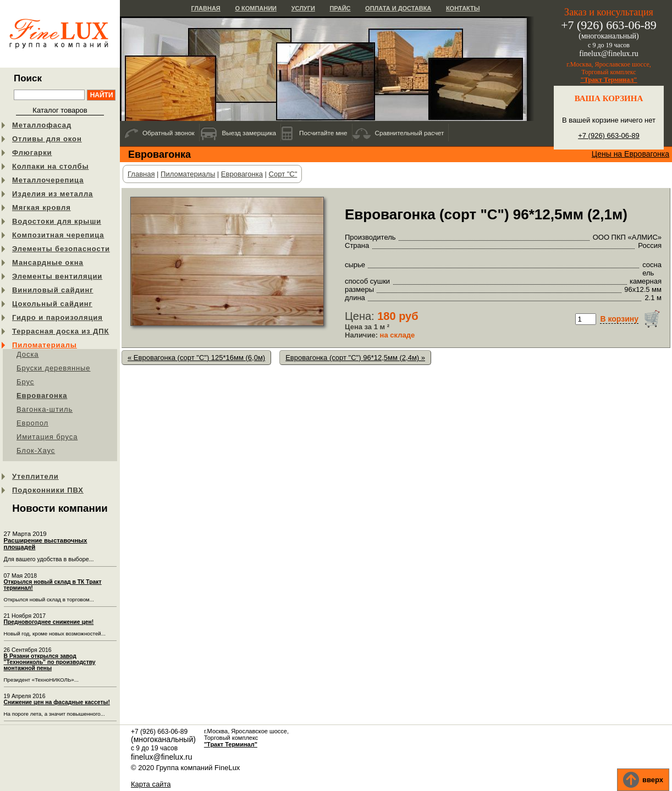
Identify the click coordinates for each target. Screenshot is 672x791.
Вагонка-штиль (45, 409)
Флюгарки (32, 153)
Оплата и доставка (398, 8)
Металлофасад (42, 125)
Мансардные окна (48, 262)
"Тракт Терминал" (609, 80)
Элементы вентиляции (57, 276)
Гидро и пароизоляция (57, 317)
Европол (32, 423)
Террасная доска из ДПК (60, 331)
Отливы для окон (47, 139)
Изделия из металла (53, 194)
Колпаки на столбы (50, 166)
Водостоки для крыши (57, 221)
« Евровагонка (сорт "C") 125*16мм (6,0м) (196, 358)
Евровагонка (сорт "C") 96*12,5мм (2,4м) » (355, 358)
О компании (256, 8)
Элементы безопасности (61, 249)
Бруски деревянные (54, 368)
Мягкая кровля (42, 208)
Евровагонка (42, 395)
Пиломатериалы (45, 345)
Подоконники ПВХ (48, 490)
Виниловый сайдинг (53, 290)
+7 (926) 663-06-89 (609, 135)
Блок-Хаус (36, 450)
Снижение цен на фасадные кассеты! (57, 702)
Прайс (340, 8)
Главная (205, 8)
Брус (25, 382)
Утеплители (35, 476)
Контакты (463, 8)
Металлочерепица (48, 180)
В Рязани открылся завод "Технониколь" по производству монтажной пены (50, 662)
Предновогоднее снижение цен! (49, 622)
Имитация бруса (47, 437)
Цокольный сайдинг (52, 304)
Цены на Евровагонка (630, 154)
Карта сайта (151, 784)
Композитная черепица (58, 235)
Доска (27, 354)
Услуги (303, 8)
